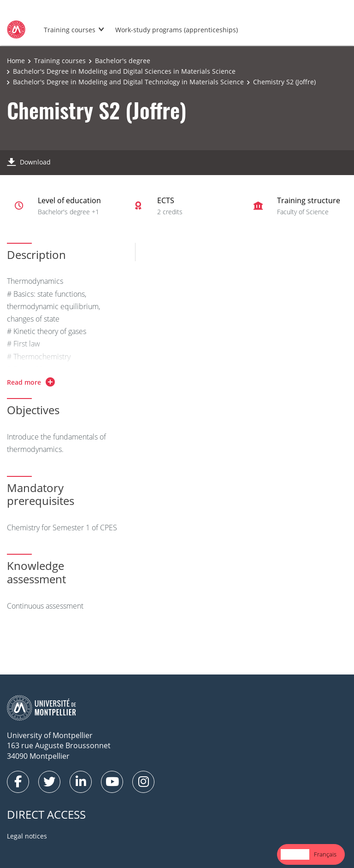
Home (16, 61)
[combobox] (295, 854)
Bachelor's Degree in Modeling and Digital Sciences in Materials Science (124, 71)
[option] (325, 854)
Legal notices (27, 836)
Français (325, 854)
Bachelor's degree (123, 61)
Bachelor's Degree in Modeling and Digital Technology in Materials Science (128, 82)
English (295, 854)
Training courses (70, 30)
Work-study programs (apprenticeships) (177, 30)
